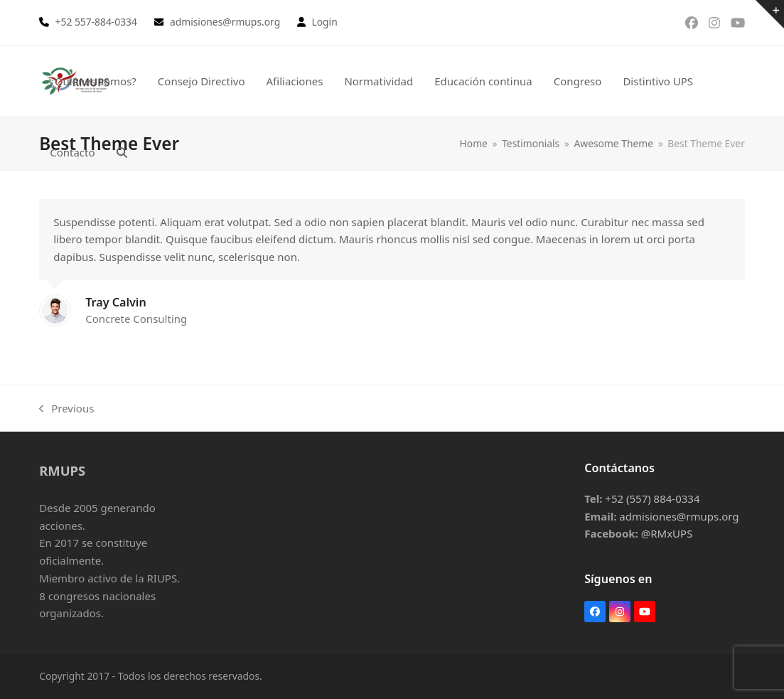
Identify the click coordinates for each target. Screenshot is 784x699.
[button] (122, 152)
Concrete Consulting (136, 319)
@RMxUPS (667, 533)
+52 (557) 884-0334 (652, 498)
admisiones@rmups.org (679, 516)
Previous (66, 409)
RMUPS (62, 470)
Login (324, 22)
